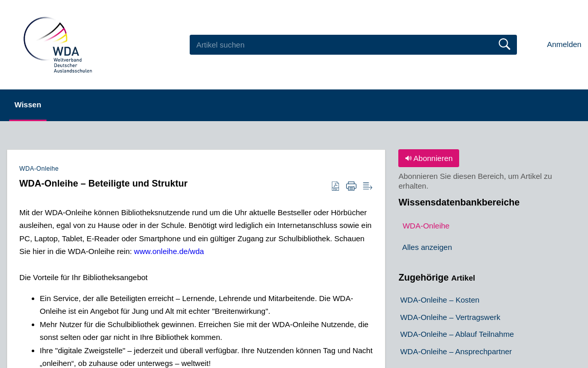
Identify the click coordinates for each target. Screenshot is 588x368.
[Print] (351, 187)
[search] (353, 44)
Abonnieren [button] (429, 158)
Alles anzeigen (427, 248)
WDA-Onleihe (39, 169)
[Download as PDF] (335, 187)
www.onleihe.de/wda (169, 251)
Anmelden (564, 44)
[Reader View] (368, 187)
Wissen (38, 105)
